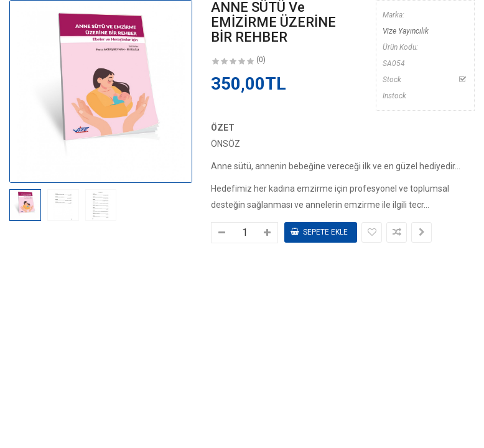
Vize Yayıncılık (406, 31)
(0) (261, 60)
